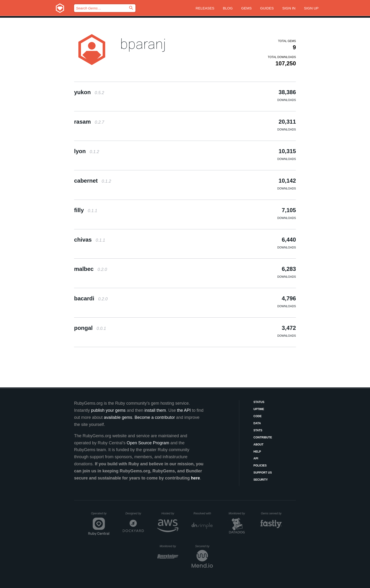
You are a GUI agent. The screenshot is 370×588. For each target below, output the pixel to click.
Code (258, 416)
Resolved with (203, 513)
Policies (260, 466)
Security (261, 480)
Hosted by (170, 513)
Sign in (289, 8)
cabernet (93, 181)
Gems (246, 8)
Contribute (263, 437)
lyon (87, 151)
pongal (90, 328)
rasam (89, 122)
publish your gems (108, 410)
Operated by (100, 515)
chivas (90, 240)
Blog (228, 8)
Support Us (263, 473)
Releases (205, 8)
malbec (90, 269)
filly (86, 210)
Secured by (204, 546)
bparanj (143, 44)
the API (184, 410)
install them (155, 410)
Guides (267, 8)
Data (257, 423)
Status (259, 402)
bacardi (91, 298)
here (195, 478)
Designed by (135, 513)
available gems (118, 417)
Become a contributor (155, 417)
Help (257, 452)
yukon (89, 92)
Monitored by (238, 513)
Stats (258, 430)
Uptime (259, 409)
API (256, 458)
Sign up (311, 8)
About (259, 445)
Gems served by (271, 513)
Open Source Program (148, 443)
